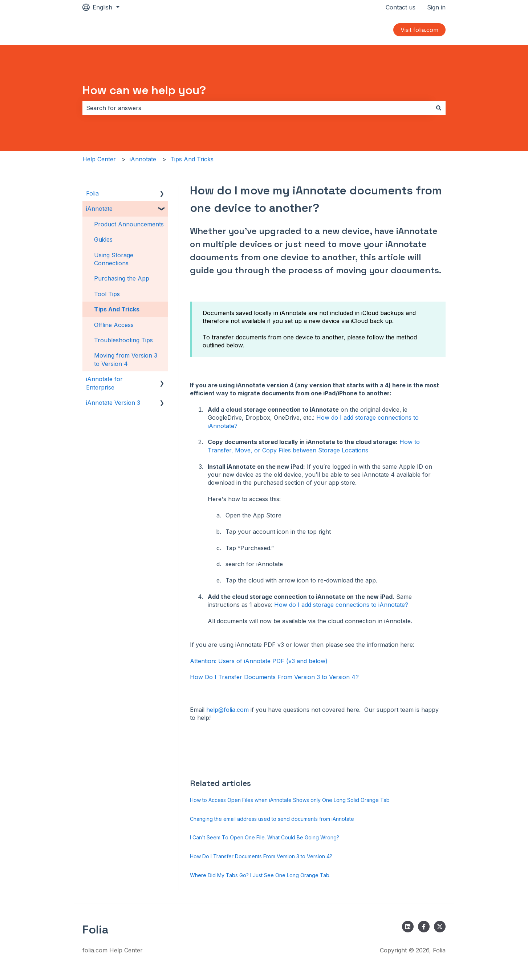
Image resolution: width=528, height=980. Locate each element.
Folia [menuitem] (92, 193)
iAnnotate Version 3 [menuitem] (113, 403)
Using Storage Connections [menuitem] (114, 259)
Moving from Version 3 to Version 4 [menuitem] (126, 359)
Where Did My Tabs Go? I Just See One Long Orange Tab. (260, 875)
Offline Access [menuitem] (114, 325)
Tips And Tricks (192, 159)
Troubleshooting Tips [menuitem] (123, 340)
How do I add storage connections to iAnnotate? (341, 605)
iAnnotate (143, 159)
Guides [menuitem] (103, 239)
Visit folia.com (419, 30)
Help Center (99, 159)
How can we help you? (144, 90)
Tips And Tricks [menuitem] (117, 309)
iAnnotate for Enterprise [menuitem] (104, 383)
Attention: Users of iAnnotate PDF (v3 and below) (259, 661)
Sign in (436, 7)
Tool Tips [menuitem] (107, 294)
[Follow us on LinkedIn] (408, 927)
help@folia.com (228, 710)
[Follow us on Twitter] (440, 927)
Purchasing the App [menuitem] (122, 278)
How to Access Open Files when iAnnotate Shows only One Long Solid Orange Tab (290, 800)
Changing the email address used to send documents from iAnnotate (272, 819)
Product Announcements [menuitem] (129, 224)
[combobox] (257, 108)
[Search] (439, 108)
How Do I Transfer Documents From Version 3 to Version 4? (274, 677)
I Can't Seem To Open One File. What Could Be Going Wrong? (265, 837)
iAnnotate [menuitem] (99, 209)
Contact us (401, 7)
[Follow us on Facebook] (424, 927)
